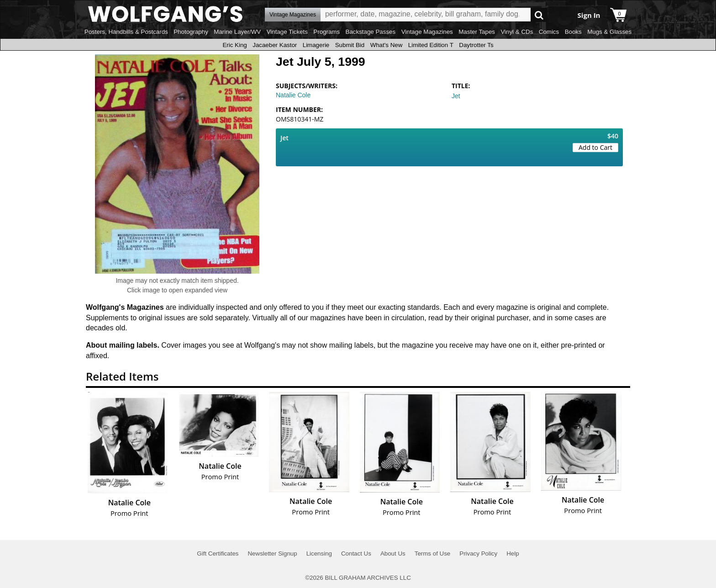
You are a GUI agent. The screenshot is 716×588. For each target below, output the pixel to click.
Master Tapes (477, 32)
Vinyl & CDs (517, 32)
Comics (549, 32)
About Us (393, 554)
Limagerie (316, 45)
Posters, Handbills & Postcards (126, 32)
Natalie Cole (293, 95)
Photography (191, 32)
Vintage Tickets (287, 32)
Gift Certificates (218, 554)
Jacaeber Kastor (275, 45)
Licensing (319, 554)
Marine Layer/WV (237, 32)
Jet (456, 96)
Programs (326, 32)
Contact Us (356, 554)
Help (513, 554)
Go (539, 15)
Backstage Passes (371, 32)
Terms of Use (433, 554)
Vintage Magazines (427, 32)
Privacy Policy (478, 554)
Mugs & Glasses (609, 32)
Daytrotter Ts (476, 45)
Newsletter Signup (272, 554)
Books (573, 32)
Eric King (234, 45)
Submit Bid (350, 45)
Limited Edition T (431, 45)
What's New (387, 45)
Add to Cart (595, 147)
